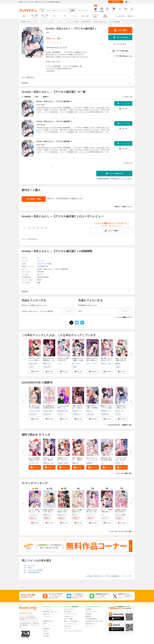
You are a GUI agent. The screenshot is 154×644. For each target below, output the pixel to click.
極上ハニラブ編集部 (41, 364)
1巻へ (37, 97)
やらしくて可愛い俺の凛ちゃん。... (106, 512)
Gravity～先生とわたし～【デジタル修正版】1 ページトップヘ (109, 576)
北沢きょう (104, 364)
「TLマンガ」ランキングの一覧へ (120, 531)
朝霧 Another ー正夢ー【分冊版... (93, 407)
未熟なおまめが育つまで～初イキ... (92, 512)
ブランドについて (91, 612)
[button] (35, 371)
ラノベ (75, 16)
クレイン (54, 515)
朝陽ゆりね (126, 515)
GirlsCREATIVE (43, 266)
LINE (45, 624)
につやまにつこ (34, 515)
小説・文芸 (85, 16)
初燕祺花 (54, 463)
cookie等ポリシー (91, 624)
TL (65, 16)
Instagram (46, 629)
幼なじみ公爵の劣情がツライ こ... (77, 512)
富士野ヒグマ (120, 463)
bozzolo (46, 411)
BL (55, 16)
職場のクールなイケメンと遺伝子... (106, 408)
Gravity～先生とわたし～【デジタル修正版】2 (54, 121)
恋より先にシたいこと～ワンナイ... (92, 460)
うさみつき (111, 411)
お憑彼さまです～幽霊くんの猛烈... (77, 360)
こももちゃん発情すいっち (63, 407)
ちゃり (89, 364)
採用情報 (88, 614)
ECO (66, 411)
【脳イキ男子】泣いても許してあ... (77, 408)
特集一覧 (46, 614)
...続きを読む (50, 71)
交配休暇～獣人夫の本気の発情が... (106, 460)
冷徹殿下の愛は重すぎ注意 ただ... (121, 512)
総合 (24, 16)
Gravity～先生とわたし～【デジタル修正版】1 (54, 101)
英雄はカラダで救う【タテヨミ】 (63, 460)
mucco (31, 364)
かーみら (32, 463)
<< (40, 166)
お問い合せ (67, 626)
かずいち (69, 515)
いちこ (60, 364)
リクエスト (67, 629)
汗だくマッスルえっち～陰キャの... (34, 360)
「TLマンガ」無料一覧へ (124, 473)
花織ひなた (47, 463)
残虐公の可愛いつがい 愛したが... (49, 512)
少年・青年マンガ (34, 16)
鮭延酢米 (89, 463)
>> (114, 166)
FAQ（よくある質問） (71, 621)
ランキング (47, 616)
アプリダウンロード (70, 614)
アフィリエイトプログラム (73, 631)
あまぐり (118, 515)
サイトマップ (90, 626)
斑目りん (89, 411)
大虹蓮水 (75, 411)
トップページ (48, 609)
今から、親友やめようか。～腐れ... (34, 512)
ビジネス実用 (95, 16)
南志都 (117, 364)
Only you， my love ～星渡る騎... (48, 460)
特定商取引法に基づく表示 (94, 621)
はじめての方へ (121, 16)
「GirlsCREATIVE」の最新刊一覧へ (120, 425)
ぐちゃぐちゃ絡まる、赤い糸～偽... (121, 460)
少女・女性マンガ (45, 16)
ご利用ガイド (131, 16)
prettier (66, 463)
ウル (102, 515)
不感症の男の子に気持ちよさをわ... (121, 408)
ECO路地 (61, 411)
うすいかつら (40, 463)
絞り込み (42, 10)
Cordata (60, 463)
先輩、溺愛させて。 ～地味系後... (77, 460)
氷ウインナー (76, 364)
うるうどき (32, 411)
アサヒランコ (91, 515)
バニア (94, 364)
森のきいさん (120, 411)
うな (102, 463)
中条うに (75, 515)
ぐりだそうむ (83, 411)
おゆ (38, 411)
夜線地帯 (104, 411)
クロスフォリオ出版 (44, 264)
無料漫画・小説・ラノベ (51, 612)
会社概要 (88, 609)
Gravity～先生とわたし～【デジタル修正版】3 (54, 141)
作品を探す (67, 612)
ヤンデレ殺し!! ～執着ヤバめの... (64, 511)
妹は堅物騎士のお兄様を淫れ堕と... (49, 408)
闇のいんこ (53, 411)
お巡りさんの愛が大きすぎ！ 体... (63, 360)
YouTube (46, 633)
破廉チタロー (47, 364)
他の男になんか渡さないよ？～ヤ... (106, 360)
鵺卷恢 (111, 364)
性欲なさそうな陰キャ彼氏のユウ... (92, 360)
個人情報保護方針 (91, 619)
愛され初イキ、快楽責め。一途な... (49, 360)
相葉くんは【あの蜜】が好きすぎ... (121, 360)
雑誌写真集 (105, 16)
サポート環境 (68, 619)
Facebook (46, 636)
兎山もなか (61, 515)
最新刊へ (46, 97)
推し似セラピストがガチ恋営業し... (34, 408)
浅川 (48, 32)
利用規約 (88, 616)
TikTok (45, 631)
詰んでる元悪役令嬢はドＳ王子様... (34, 460)
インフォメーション (70, 624)
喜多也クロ (47, 515)
